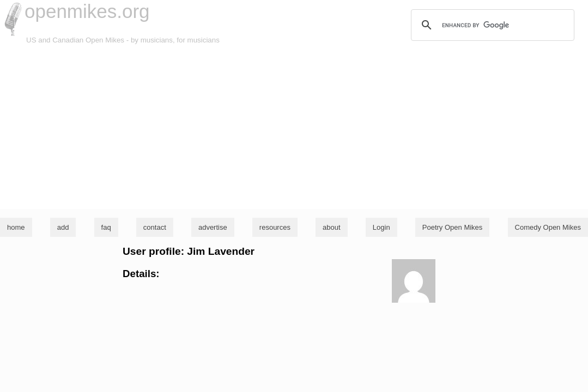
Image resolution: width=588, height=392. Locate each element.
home (16, 227)
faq (106, 227)
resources (275, 227)
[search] (491, 25)
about (332, 227)
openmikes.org (87, 11)
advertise (213, 227)
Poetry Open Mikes (453, 227)
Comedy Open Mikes (548, 227)
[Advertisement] (294, 127)
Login (381, 227)
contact (155, 227)
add (63, 227)
